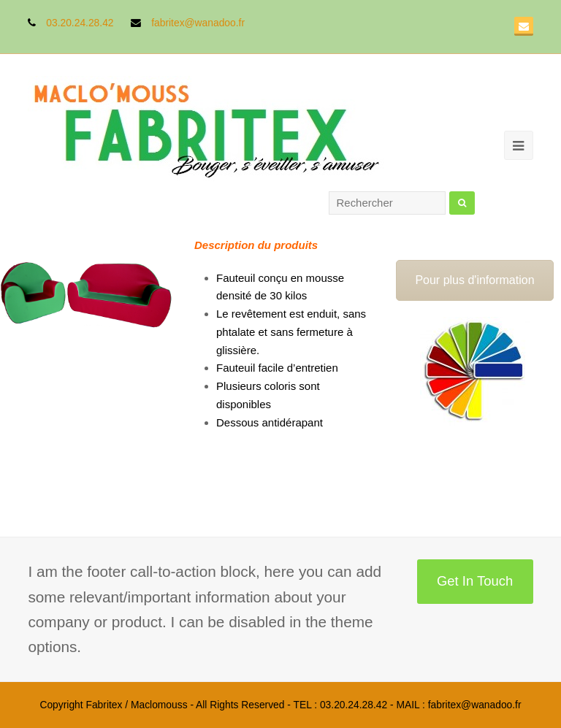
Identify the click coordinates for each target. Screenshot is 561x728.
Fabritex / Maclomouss (136, 705)
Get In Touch (475, 581)
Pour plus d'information (474, 280)
